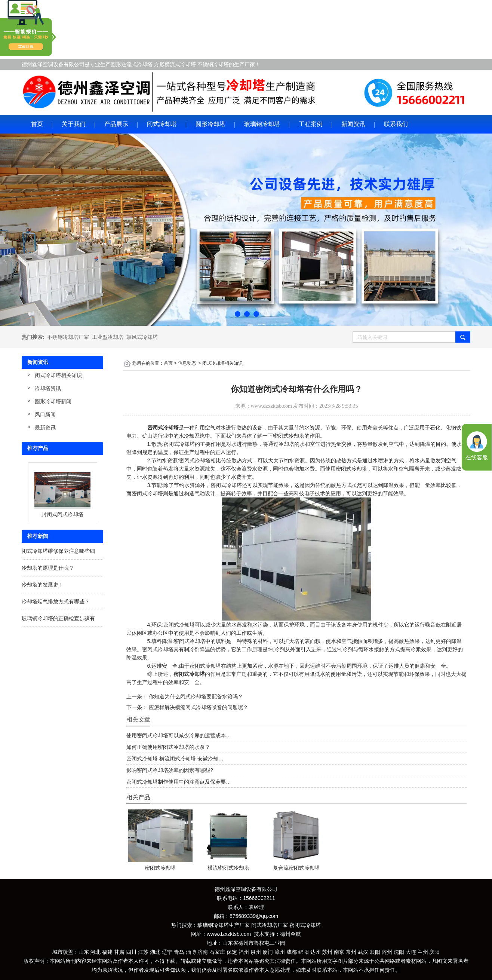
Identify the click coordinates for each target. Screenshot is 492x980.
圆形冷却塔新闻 (53, 401)
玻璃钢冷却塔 (262, 124)
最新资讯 (45, 428)
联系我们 (396, 124)
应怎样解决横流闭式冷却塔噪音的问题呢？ (198, 707)
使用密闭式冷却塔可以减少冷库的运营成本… (179, 735)
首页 (37, 124)
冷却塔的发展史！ (43, 585)
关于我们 (74, 124)
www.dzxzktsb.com (271, 406)
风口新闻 (45, 414)
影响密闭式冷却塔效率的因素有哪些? (170, 770)
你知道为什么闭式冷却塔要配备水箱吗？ (195, 696)
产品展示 (116, 124)
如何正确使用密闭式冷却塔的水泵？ (168, 747)
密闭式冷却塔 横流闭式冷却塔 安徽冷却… (175, 759)
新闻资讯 (353, 124)
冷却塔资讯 (48, 388)
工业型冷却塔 (108, 337)
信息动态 (187, 363)
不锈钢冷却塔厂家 (68, 337)
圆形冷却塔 (210, 124)
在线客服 (477, 457)
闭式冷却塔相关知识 (58, 375)
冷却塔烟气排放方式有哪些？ (56, 601)
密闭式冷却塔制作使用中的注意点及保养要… (179, 782)
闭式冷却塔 (162, 124)
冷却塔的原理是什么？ (48, 568)
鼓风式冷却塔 (142, 337)
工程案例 (311, 124)
